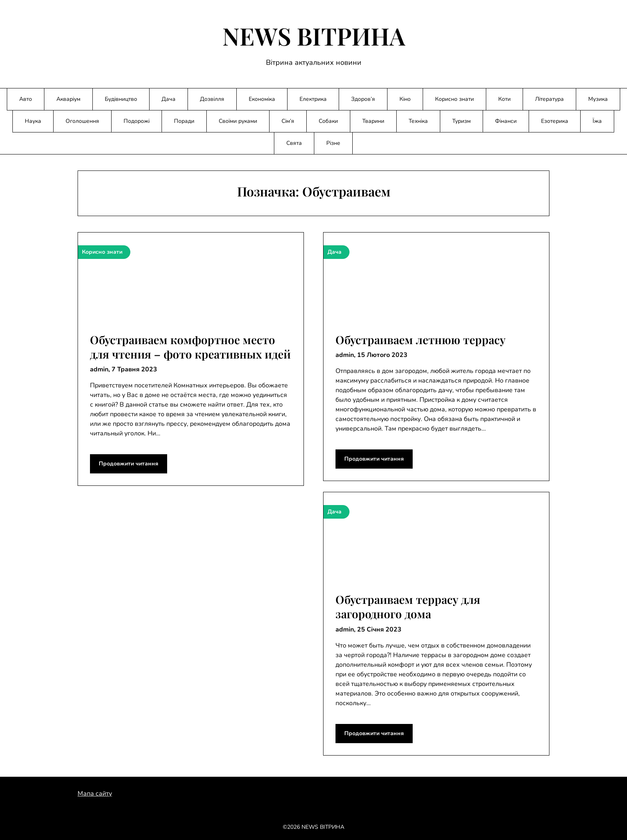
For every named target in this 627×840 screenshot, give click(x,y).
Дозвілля (212, 99)
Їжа (597, 121)
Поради (184, 121)
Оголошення (82, 121)
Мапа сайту (95, 794)
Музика (598, 99)
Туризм (461, 121)
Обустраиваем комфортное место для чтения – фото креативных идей (190, 347)
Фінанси (506, 121)
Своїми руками (238, 121)
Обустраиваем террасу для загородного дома (408, 606)
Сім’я (288, 121)
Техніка (418, 121)
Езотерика (555, 121)
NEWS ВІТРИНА (314, 36)
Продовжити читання (129, 464)
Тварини (373, 121)
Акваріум (68, 99)
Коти (504, 99)
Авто (26, 99)
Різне (333, 143)
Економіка (262, 99)
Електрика (313, 99)
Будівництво (121, 99)
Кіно (405, 99)
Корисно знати (454, 99)
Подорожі (137, 121)
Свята (294, 143)
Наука (33, 121)
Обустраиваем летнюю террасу (420, 340)
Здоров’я (363, 99)
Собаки (328, 121)
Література (549, 99)
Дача (169, 99)
